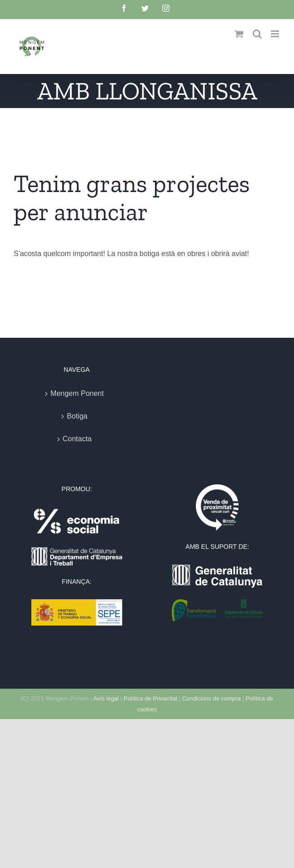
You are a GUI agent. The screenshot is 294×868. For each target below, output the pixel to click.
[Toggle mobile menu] (276, 34)
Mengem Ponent (77, 393)
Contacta (77, 439)
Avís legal (106, 698)
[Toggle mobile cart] (239, 34)
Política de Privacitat (150, 698)
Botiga (77, 416)
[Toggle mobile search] (257, 34)
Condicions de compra (211, 698)
